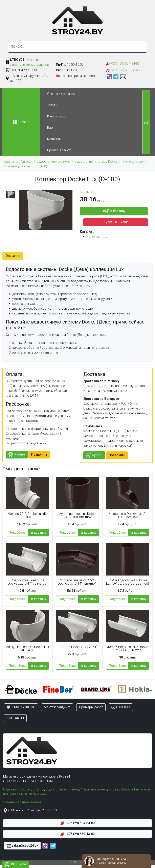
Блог (51, 128)
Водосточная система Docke (96, 161)
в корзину (39, 533)
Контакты (54, 139)
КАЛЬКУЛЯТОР (21, 707)
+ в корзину (114, 211)
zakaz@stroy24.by (22, 846)
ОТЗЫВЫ (121, 707)
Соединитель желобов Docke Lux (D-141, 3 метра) (28, 582)
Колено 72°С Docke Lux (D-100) (28, 515)
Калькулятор (57, 116)
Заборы (127, 789)
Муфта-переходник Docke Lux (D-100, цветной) (77, 515)
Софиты (38, 789)
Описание (13, 256)
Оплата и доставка (61, 94)
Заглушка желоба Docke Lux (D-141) (28, 649)
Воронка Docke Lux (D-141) (77, 647)
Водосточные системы (53, 161)
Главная (10, 161)
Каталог (26, 161)
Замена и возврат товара (22, 802)
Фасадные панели (94, 789)
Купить (17, 455)
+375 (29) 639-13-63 (123, 70)
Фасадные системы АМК (30, 794)
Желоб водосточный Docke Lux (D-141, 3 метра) (128, 649)
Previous (5, 689)
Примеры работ (59, 150)
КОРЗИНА (16, 864)
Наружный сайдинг (17, 789)
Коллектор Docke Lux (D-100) (26, 166)
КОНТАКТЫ (15, 718)
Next (150, 689)
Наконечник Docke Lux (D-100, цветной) (128, 515)
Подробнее (17, 533)
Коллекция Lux (133, 161)
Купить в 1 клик (116, 222)
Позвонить (39, 455)
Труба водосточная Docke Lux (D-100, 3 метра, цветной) (128, 582)
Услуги (52, 105)
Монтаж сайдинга (57, 707)
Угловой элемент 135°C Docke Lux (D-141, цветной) (78, 582)
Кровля (114, 789)
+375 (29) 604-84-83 (123, 64)
